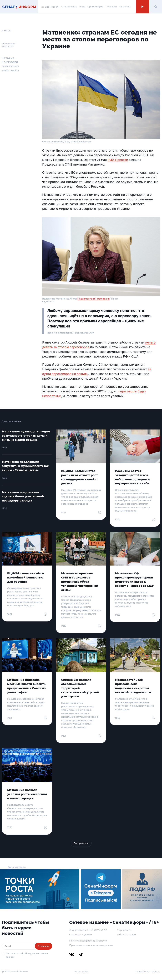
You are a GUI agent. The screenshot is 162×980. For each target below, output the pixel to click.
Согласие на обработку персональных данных (27, 955)
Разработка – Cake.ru (148, 972)
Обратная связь (127, 934)
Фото (82, 7)
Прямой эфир (95, 7)
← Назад (7, 30)
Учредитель (124, 930)
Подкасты (111, 7)
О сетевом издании (81, 934)
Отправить (44, 946)
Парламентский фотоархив (93, 299)
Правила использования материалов (91, 945)
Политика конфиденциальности (88, 941)
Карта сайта (82, 972)
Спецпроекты (69, 7)
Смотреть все (81, 843)
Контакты (124, 7)
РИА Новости (118, 160)
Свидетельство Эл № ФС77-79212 (88, 930)
